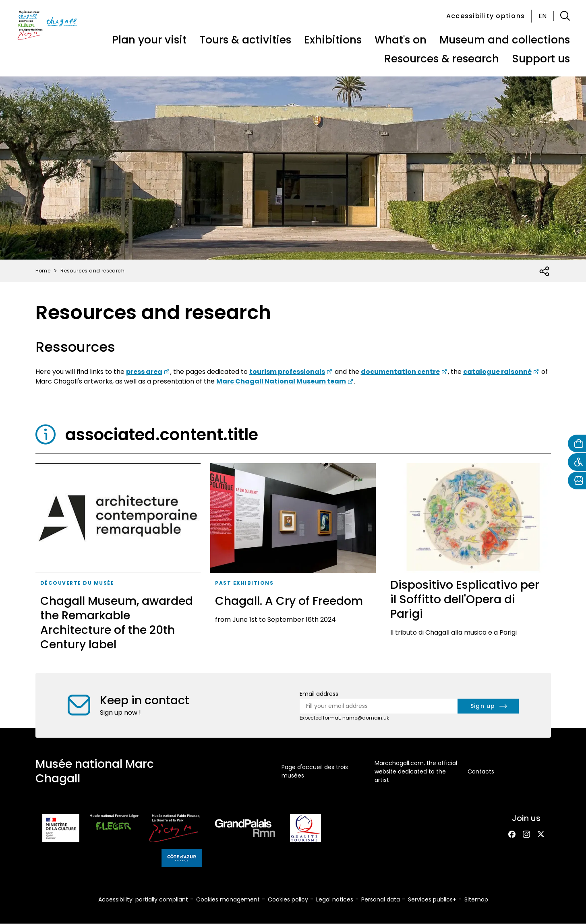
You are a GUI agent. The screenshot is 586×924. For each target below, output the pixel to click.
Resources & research (442, 59)
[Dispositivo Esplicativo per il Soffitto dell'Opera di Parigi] (468, 560)
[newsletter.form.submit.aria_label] (488, 706)
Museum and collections (505, 40)
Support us (541, 59)
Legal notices (335, 899)
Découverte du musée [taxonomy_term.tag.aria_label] (77, 583)
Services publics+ (432, 899)
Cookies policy (288, 899)
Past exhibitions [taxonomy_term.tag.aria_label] (244, 583)
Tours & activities (245, 40)
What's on (401, 40)
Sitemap (476, 899)
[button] (565, 16)
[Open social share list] (545, 272)
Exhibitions (333, 40)
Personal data (381, 899)
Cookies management (228, 899)
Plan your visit (149, 40)
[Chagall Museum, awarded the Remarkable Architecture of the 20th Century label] (118, 560)
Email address (319, 694)
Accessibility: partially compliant (143, 899)
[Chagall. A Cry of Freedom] (293, 560)
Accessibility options (486, 16)
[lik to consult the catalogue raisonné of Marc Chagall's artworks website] (501, 372)
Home (43, 271)
